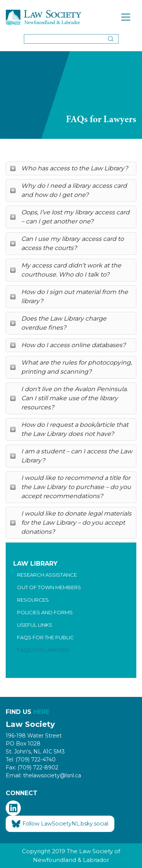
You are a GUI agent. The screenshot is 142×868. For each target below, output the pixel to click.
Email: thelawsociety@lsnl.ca (43, 775)
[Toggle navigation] (126, 17)
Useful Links (35, 625)
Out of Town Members (49, 587)
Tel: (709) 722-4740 (31, 759)
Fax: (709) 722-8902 (32, 767)
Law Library (35, 564)
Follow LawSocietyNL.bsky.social (60, 824)
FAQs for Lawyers (43, 650)
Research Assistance (47, 575)
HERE (41, 712)
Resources (33, 600)
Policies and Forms (45, 612)
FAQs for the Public (45, 637)
